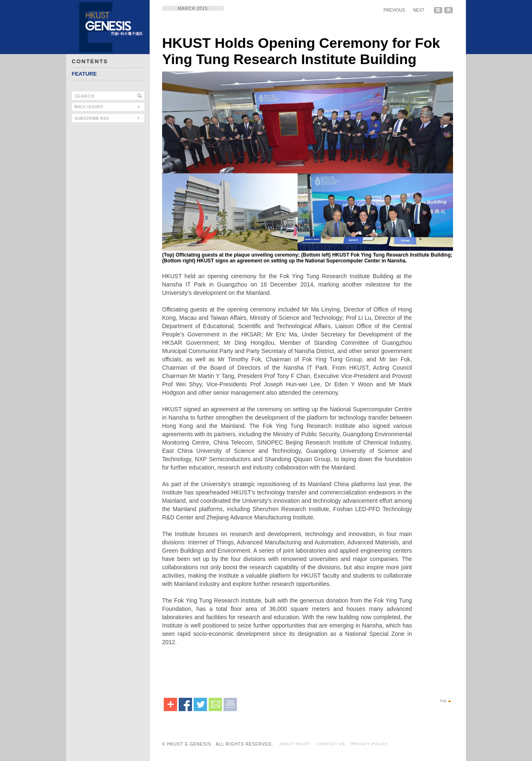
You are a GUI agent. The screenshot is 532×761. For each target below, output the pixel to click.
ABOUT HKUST (295, 744)
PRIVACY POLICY (369, 744)
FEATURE (84, 74)
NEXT (419, 10)
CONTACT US (331, 744)
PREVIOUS (394, 10)
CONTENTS (90, 61)
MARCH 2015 (193, 9)
